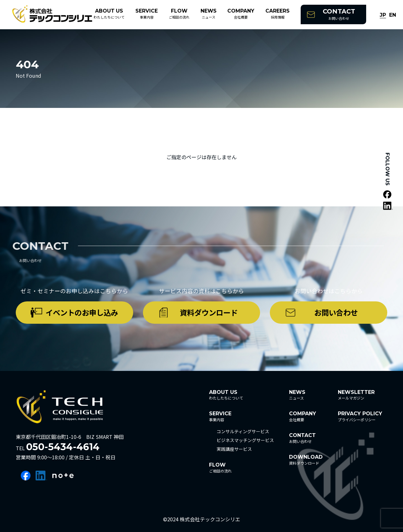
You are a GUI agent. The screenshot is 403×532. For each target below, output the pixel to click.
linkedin (41, 476)
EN (393, 15)
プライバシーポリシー (360, 416)
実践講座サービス (234, 449)
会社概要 (241, 14)
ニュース (209, 14)
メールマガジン (356, 395)
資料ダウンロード (209, 312)
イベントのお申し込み (82, 312)
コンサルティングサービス (243, 431)
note (63, 476)
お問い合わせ (339, 14)
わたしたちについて (109, 14)
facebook (26, 476)
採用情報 (278, 14)
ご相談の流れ (179, 14)
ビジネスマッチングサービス (245, 440)
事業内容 (147, 14)
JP (383, 15)
